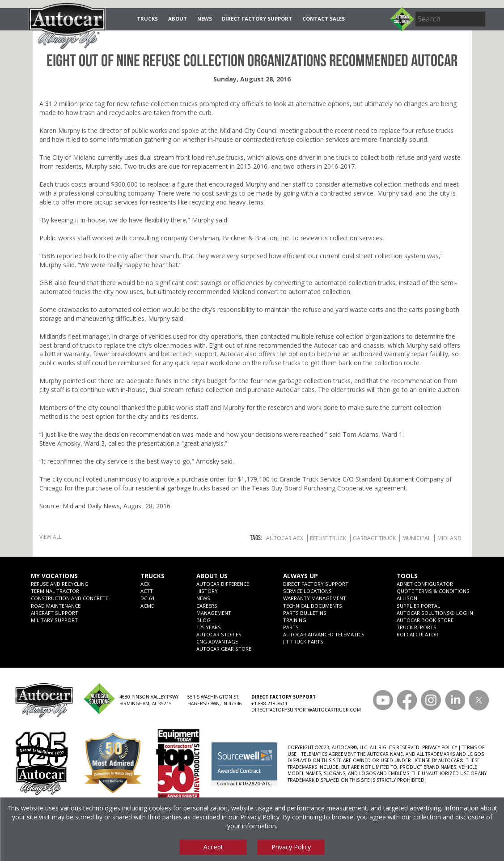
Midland (449, 538)
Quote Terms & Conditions (433, 591)
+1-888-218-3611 (269, 703)
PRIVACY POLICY (440, 747)
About (178, 19)
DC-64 (147, 598)
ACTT (147, 591)
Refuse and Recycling (60, 584)
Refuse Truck (328, 538)
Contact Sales (324, 19)
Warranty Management (315, 598)
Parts (291, 627)
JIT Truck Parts (303, 641)
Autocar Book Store (425, 620)
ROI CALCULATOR (417, 634)
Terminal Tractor (55, 591)
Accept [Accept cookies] (213, 847)
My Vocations (54, 576)
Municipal (417, 538)
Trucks (147, 19)
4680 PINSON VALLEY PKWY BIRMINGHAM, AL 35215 (149, 700)
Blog (203, 620)
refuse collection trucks (164, 104)
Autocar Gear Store (224, 649)
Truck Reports (417, 627)
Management (214, 613)
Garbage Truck (374, 538)
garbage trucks (189, 488)
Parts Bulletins (305, 613)
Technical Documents (313, 606)
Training (295, 620)
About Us (212, 576)
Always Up (301, 576)
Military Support (54, 620)
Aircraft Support (55, 613)
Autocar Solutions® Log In (435, 613)
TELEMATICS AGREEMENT (329, 754)
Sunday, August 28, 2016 (252, 79)
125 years (209, 627)
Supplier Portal (418, 606)
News (205, 19)
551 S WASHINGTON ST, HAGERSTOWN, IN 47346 (215, 700)
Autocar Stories (219, 634)
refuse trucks (435, 130)
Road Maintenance (56, 606)
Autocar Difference (223, 584)
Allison (407, 598)
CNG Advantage (217, 641)
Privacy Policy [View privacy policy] (291, 847)
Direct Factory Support (257, 19)
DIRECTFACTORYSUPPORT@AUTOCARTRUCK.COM (306, 710)
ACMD (148, 606)
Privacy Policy (260, 817)
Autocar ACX (285, 538)
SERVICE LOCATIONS (307, 591)
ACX (145, 584)
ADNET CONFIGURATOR (425, 584)
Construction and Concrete (70, 598)
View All (51, 537)
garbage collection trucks (314, 381)
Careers (207, 606)
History (207, 591)
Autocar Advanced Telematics (324, 634)
